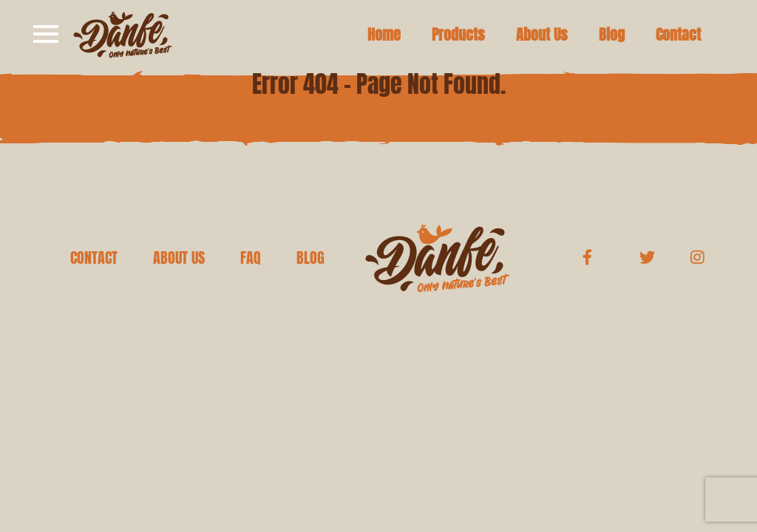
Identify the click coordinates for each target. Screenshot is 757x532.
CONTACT (94, 258)
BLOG (310, 258)
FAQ (251, 258)
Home (384, 35)
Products (458, 35)
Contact (678, 35)
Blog (612, 35)
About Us (542, 35)
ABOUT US (179, 258)
